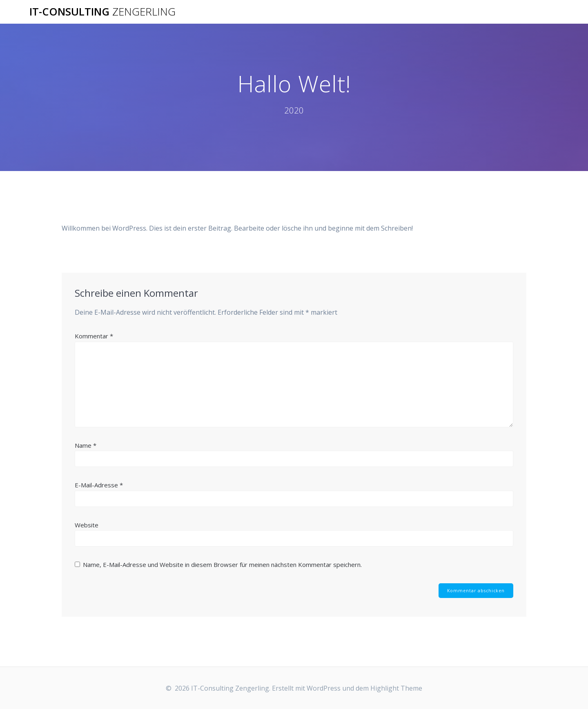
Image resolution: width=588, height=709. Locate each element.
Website (87, 525)
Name (86, 445)
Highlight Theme (396, 688)
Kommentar (94, 336)
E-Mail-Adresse (99, 485)
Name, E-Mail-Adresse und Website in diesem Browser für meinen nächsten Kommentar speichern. (222, 565)
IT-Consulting (102, 12)
